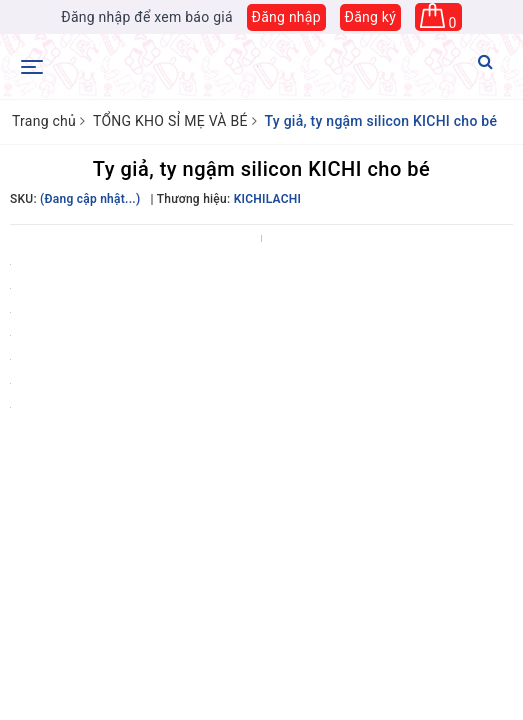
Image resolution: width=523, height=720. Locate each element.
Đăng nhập (286, 17)
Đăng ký (371, 17)
